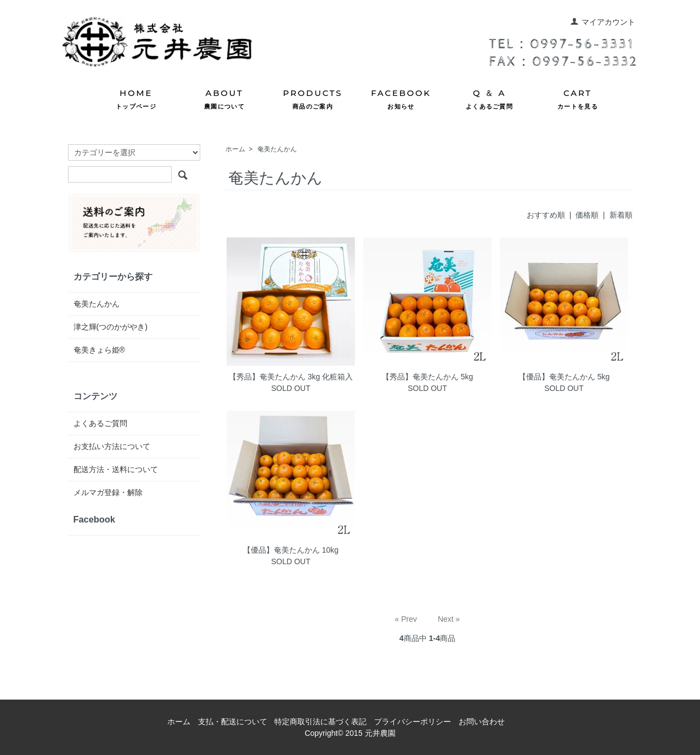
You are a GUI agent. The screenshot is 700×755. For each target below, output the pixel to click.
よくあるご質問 (100, 423)
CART (578, 100)
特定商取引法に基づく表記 (320, 722)
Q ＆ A (489, 100)
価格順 (587, 215)
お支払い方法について (112, 446)
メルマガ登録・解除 (108, 492)
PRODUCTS (313, 100)
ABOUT (224, 100)
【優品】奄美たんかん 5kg (564, 377)
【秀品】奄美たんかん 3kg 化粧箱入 (291, 377)
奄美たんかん (277, 149)
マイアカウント (603, 22)
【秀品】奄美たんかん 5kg (427, 377)
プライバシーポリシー (413, 722)
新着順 (621, 215)
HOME (136, 100)
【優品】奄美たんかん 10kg (291, 550)
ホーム (235, 149)
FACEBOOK (401, 100)
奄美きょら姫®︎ (99, 350)
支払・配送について (233, 722)
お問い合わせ (482, 722)
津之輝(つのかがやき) (111, 327)
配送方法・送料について (116, 469)
